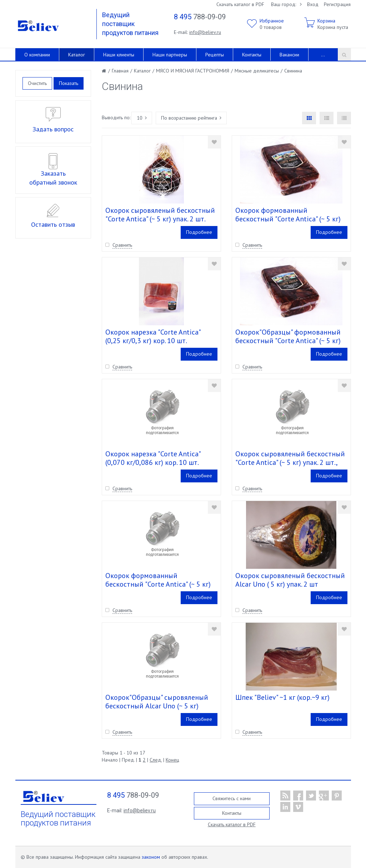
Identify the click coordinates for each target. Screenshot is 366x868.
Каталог (77, 55)
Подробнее (199, 232)
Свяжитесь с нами (232, 798)
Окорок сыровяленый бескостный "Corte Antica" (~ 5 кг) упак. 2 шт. (160, 215)
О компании (37, 55)
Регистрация (337, 4)
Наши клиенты (119, 55)
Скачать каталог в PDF (240, 4)
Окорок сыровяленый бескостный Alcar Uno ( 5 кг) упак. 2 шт (290, 580)
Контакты (252, 55)
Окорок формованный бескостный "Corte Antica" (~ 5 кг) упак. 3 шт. (288, 219)
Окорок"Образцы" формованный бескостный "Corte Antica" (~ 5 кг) (288, 336)
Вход (313, 4)
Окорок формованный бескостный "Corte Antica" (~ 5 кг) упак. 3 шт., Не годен (158, 584)
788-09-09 (200, 17)
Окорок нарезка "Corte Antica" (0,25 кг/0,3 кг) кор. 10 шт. (153, 336)
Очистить (37, 83)
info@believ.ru (205, 32)
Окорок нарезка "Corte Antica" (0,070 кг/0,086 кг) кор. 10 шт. (153, 458)
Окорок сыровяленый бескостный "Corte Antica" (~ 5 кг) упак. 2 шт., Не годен (290, 462)
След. (156, 760)
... (323, 55)
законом (151, 857)
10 (142, 118)
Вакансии (289, 55)
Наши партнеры (170, 55)
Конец (172, 760)
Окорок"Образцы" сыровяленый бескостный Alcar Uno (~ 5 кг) (157, 702)
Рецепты (215, 55)
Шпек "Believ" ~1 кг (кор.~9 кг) (282, 697)
